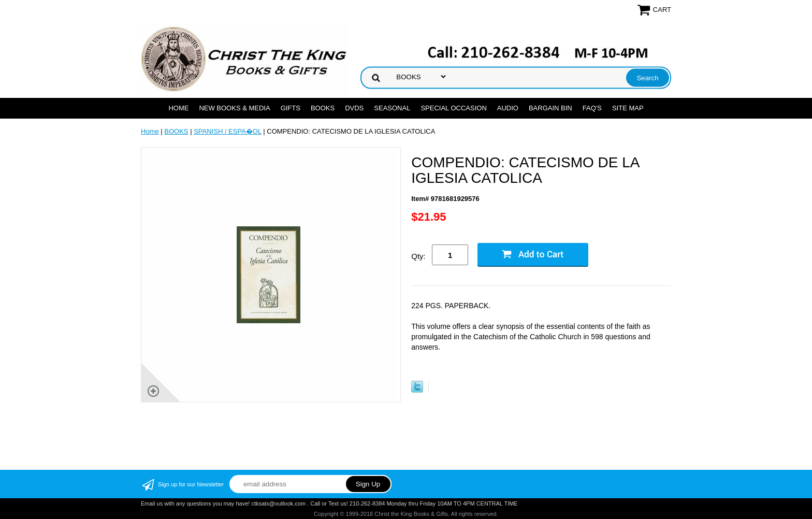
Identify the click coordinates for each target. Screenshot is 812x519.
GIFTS (291, 108)
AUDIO (508, 108)
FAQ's (592, 108)
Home (178, 108)
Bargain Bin (550, 108)
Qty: (418, 256)
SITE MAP (628, 108)
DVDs (354, 108)
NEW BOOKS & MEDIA (234, 108)
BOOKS (323, 108)
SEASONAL (392, 108)
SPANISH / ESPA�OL (228, 131)
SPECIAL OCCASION (453, 108)
